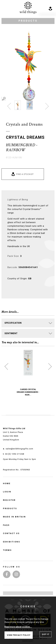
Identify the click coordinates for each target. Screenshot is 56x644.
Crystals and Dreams (24, 124)
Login (7, 492)
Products (10, 508)
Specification (13, 323)
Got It (46, 634)
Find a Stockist (25, 174)
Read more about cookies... (18, 627)
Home (7, 483)
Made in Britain (14, 517)
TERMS (7, 550)
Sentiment (11, 333)
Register (9, 500)
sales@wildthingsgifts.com (19, 449)
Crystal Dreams (25, 137)
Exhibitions (11, 542)
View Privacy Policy (19, 635)
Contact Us (11, 533)
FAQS (6, 525)
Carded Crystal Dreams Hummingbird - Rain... (28, 392)
